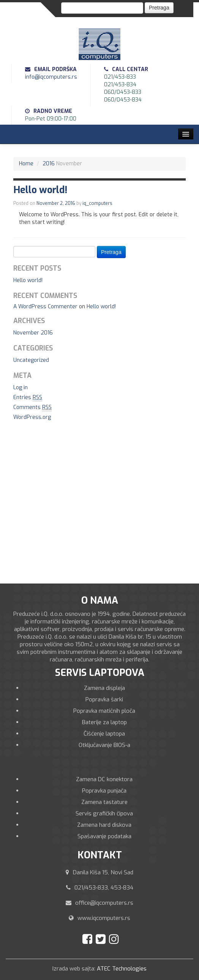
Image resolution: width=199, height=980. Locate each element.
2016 (49, 164)
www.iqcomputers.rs (104, 918)
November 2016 (33, 333)
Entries (28, 398)
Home (26, 164)
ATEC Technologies (122, 969)
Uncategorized (31, 360)
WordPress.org (32, 417)
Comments (32, 408)
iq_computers (97, 203)
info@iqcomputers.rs (51, 77)
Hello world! (28, 280)
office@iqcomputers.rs (104, 903)
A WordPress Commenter (45, 307)
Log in (21, 388)
